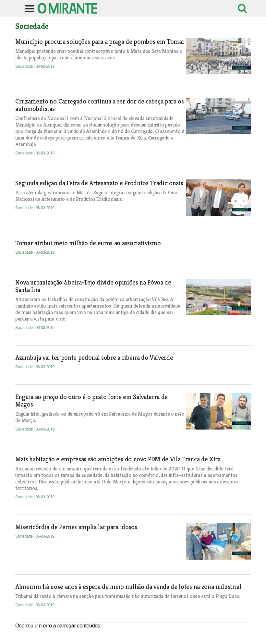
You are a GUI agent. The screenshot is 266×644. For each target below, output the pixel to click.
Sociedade (24, 67)
